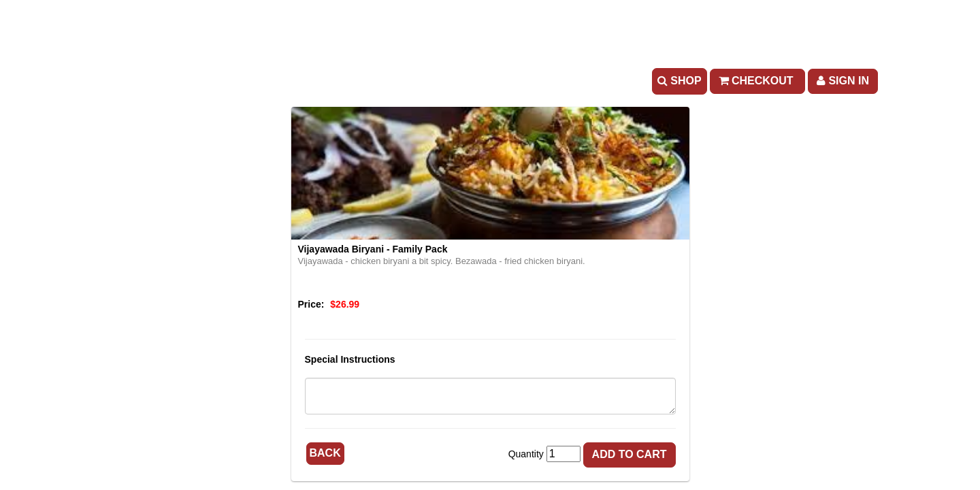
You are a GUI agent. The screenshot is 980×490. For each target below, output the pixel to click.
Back (325, 453)
